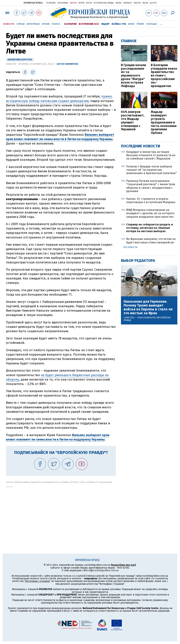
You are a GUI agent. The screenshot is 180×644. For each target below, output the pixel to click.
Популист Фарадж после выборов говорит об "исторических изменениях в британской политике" (152, 170)
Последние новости (141, 146)
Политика (51, 3)
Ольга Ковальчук (146, 318)
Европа (73, 3)
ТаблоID (137, 3)
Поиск (56, 24)
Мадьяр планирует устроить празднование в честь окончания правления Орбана (164, 122)
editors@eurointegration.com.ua (100, 570)
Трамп (140, 24)
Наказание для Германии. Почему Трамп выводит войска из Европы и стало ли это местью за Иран (148, 307)
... (161, 23)
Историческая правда (104, 3)
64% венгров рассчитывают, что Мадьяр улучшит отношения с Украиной (133, 121)
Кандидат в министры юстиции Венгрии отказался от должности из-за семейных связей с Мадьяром (151, 155)
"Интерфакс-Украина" (37, 581)
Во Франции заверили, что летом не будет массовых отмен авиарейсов (151, 241)
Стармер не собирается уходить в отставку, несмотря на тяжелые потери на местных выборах (150, 228)
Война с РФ (119, 24)
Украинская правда (33, 3)
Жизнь (118, 3)
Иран (131, 24)
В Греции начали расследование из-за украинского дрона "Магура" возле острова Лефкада (134, 76)
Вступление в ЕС (89, 24)
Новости (9, 24)
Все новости (130, 247)
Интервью (33, 24)
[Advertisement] (61, 512)
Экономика (63, 3)
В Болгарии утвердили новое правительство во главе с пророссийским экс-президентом (164, 76)
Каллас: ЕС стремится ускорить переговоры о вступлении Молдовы (151, 200)
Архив (46, 24)
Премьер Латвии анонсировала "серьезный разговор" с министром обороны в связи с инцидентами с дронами (151, 186)
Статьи (20, 24)
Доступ (153, 3)
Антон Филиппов (67, 64)
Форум (81, 3)
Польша (152, 24)
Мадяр (105, 24)
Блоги (89, 3)
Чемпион (127, 3)
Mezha (145, 3)
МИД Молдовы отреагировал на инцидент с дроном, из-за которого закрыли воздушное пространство (150, 213)
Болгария (70, 24)
